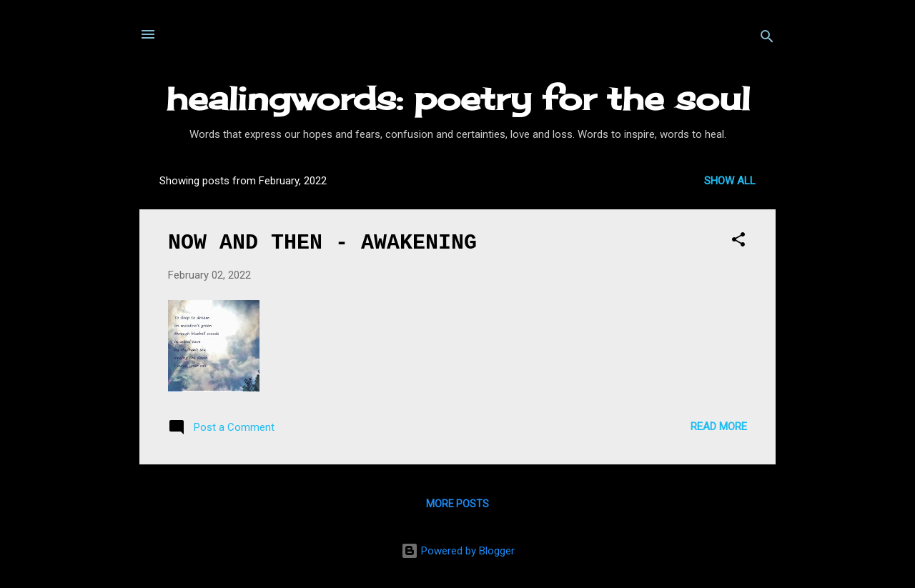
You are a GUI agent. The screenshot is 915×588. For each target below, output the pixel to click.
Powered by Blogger (458, 551)
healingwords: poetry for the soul (458, 98)
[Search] (767, 39)
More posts (457, 504)
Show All (730, 181)
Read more (719, 427)
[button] (738, 242)
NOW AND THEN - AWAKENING (322, 243)
